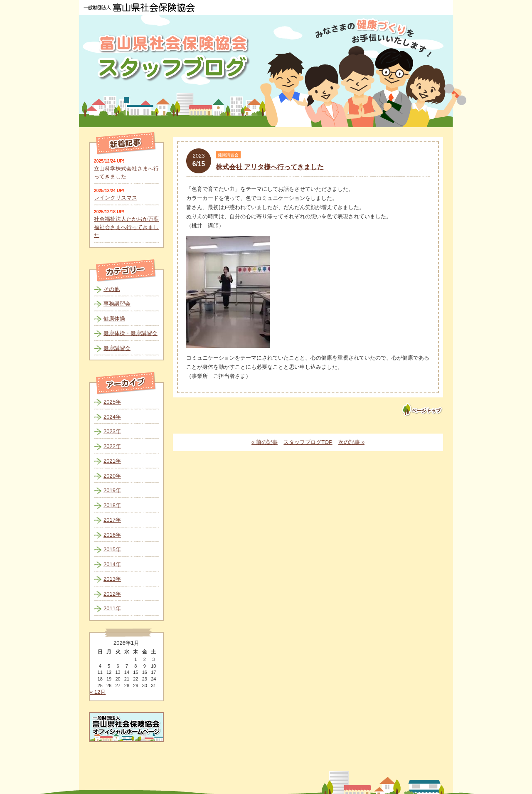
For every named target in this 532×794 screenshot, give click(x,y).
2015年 (112, 549)
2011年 (112, 608)
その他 (112, 289)
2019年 (112, 490)
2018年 (112, 505)
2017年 (112, 520)
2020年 (112, 476)
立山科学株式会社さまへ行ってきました (126, 173)
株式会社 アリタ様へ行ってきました (270, 167)
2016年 (112, 535)
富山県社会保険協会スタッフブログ (175, 58)
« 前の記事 (265, 442)
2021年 (112, 461)
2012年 (112, 594)
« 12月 (98, 692)
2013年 (112, 579)
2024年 (112, 417)
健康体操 (114, 319)
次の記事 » (351, 442)
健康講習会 (117, 348)
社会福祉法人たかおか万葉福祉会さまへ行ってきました (126, 227)
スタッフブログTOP (308, 442)
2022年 (112, 446)
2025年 (112, 402)
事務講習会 (117, 304)
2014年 (112, 564)
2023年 (112, 431)
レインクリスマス (116, 198)
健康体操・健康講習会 (131, 333)
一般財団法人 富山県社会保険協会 (139, 7)
